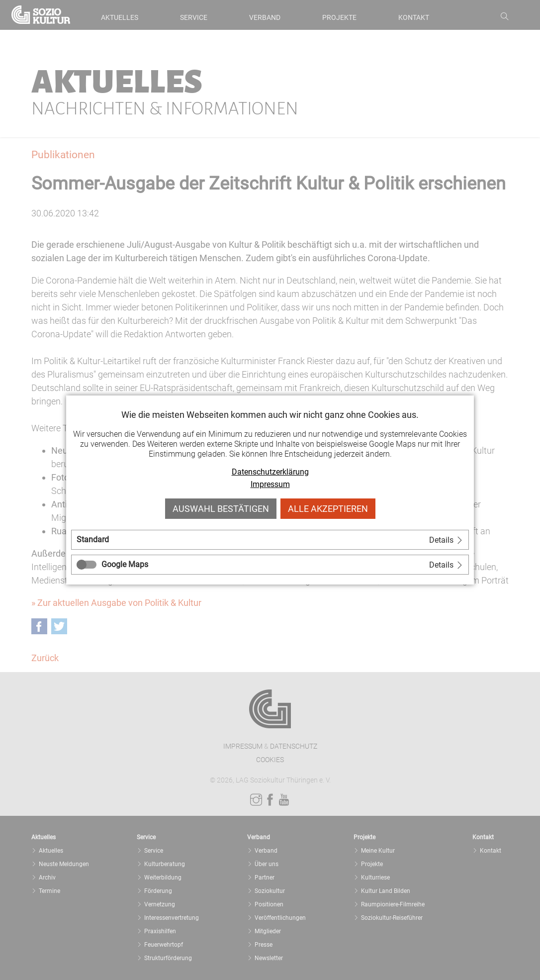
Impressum (270, 484)
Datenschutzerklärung (270, 472)
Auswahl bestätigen (221, 509)
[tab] (270, 540)
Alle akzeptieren (328, 509)
